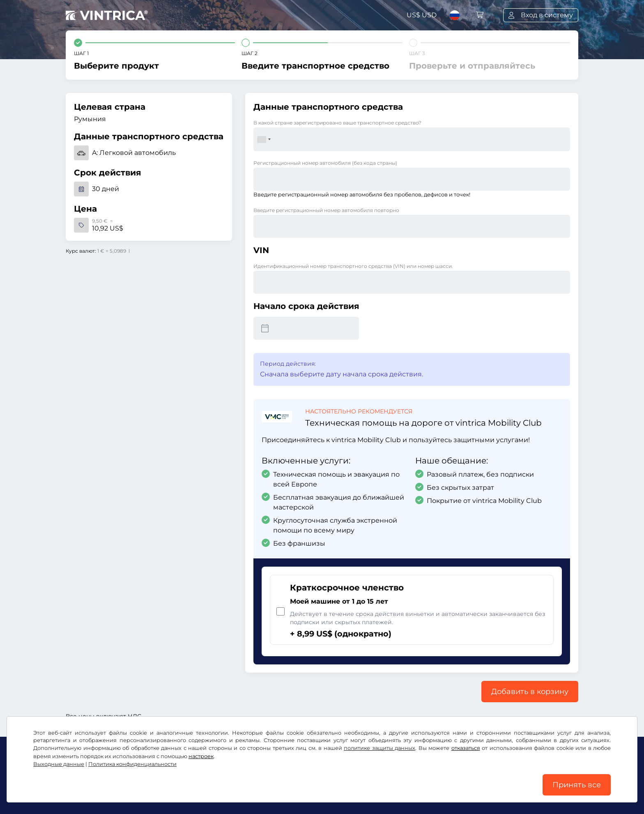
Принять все (577, 785)
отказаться (466, 748)
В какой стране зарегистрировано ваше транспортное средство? (337, 123)
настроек (201, 756)
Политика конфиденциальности (132, 764)
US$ (422, 15)
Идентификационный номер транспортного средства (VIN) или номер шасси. (353, 266)
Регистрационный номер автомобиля (325, 163)
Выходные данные (59, 764)
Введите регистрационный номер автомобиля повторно (326, 210)
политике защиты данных (379, 748)
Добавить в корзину (530, 692)
